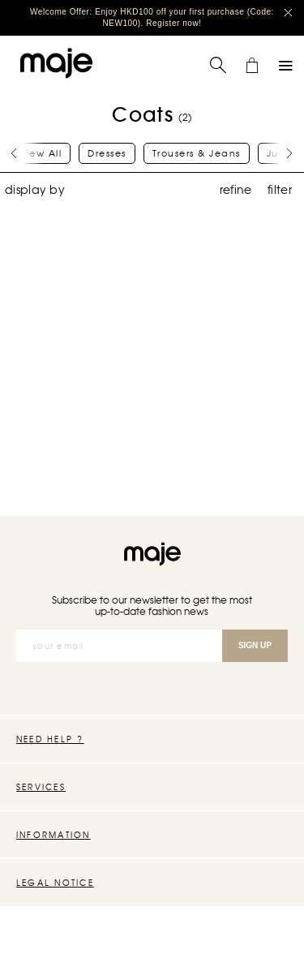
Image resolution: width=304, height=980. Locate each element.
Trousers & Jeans (197, 153)
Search (210, 56)
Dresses (107, 153)
